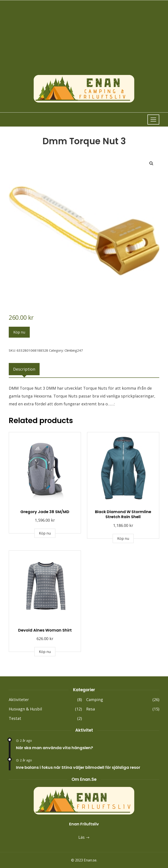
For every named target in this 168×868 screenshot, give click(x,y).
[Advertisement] (84, 42)
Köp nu (19, 332)
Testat (45, 718)
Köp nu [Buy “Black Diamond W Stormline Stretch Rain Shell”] (123, 538)
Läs (84, 837)
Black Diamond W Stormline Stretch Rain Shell (123, 514)
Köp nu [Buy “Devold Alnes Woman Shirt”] (45, 652)
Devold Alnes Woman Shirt (45, 630)
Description (24, 369)
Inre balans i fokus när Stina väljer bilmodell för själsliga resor (78, 767)
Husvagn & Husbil (45, 709)
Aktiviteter (45, 700)
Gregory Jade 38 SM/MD (45, 512)
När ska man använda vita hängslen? (54, 748)
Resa (123, 709)
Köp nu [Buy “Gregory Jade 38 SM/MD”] (45, 533)
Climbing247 (74, 350)
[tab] (24, 369)
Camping (123, 700)
